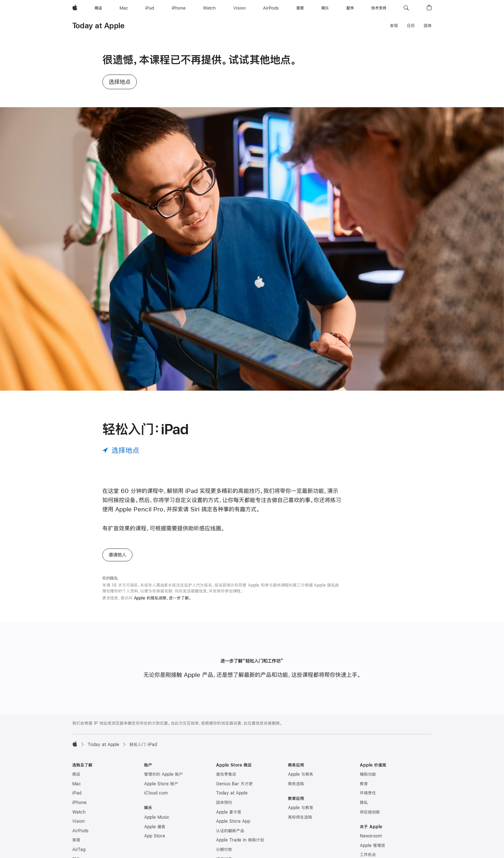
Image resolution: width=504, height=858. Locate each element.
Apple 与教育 (301, 808)
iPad (77, 793)
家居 (76, 840)
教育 (364, 784)
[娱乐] (325, 8)
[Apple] (75, 8)
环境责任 (368, 793)
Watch (79, 812)
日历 (411, 26)
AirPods (80, 831)
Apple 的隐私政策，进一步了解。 (163, 598)
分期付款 (224, 850)
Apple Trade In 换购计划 (240, 840)
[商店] (98, 8)
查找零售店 (226, 774)
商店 (76, 774)
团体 (428, 26)
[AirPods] (271, 8)
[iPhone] (179, 8)
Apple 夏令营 (229, 812)
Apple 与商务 (301, 774)
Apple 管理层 (372, 846)
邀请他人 (117, 555)
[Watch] (209, 8)
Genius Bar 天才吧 (234, 784)
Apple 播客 (155, 827)
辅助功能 (368, 774)
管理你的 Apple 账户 (164, 774)
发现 (394, 26)
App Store (155, 836)
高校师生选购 (300, 817)
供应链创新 (370, 812)
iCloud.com (156, 793)
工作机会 (368, 855)
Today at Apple (98, 26)
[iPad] (150, 8)
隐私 (364, 803)
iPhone (79, 803)
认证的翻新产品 (230, 831)
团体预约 (224, 803)
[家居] (300, 8)
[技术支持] (379, 8)
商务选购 (296, 784)
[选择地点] (121, 450)
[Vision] (240, 8)
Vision (78, 821)
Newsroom (371, 836)
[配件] (350, 8)
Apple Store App (233, 821)
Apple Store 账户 (161, 784)
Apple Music (157, 817)
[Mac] (124, 8)
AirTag (79, 850)
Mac (77, 784)
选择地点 (120, 82)
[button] (406, 8)
